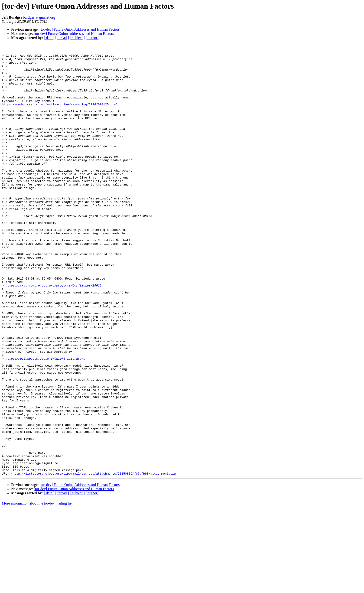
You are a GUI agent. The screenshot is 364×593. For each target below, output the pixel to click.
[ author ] (93, 38)
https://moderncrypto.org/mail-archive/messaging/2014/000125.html (60, 116)
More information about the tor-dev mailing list (37, 589)
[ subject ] (77, 38)
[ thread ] (62, 38)
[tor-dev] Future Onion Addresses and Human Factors (80, 29)
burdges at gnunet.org (39, 17)
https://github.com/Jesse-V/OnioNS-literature (45, 421)
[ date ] (49, 38)
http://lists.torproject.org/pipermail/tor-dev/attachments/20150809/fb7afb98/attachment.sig (94, 559)
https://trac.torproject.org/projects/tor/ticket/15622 (54, 333)
